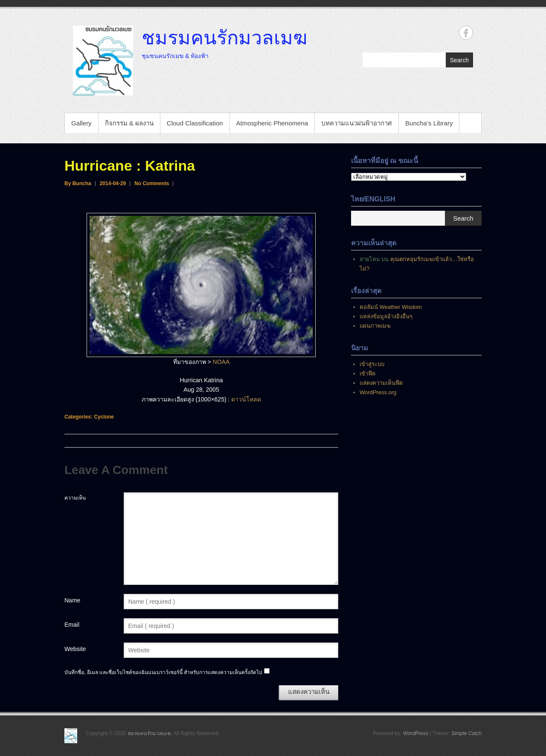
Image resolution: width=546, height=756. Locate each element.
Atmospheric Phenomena (272, 123)
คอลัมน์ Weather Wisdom (391, 307)
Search (459, 60)
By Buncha (78, 183)
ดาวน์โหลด (246, 399)
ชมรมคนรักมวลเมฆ (224, 37)
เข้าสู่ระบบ (372, 364)
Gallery (81, 123)
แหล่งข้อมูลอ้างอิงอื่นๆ (386, 316)
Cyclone (104, 417)
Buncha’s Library (429, 123)
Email (72, 625)
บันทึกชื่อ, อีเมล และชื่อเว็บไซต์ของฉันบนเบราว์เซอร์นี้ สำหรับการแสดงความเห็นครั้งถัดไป (163, 672)
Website (75, 649)
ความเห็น (75, 498)
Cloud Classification (195, 123)
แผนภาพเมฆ (375, 326)
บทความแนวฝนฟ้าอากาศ (357, 123)
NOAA (221, 362)
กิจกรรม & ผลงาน (129, 123)
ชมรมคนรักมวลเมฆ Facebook (466, 33)
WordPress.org (378, 392)
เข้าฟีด (367, 374)
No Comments (152, 183)
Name (72, 600)
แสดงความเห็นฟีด (381, 383)
